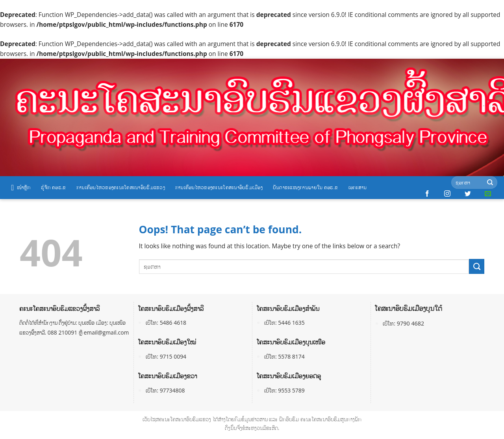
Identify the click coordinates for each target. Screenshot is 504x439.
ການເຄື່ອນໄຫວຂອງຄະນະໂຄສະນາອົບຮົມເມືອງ (219, 187)
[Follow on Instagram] (447, 194)
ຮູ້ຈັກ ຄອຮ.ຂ (54, 187)
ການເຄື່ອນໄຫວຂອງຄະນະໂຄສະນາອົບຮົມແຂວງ (121, 187)
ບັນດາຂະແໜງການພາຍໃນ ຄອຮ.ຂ (306, 187)
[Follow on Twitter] (468, 194)
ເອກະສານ (358, 187)
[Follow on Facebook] (427, 194)
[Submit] (490, 183)
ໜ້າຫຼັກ (21, 188)
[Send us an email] (488, 194)
